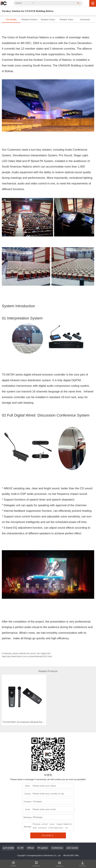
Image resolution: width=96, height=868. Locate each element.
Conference (57, 836)
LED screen (72, 836)
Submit (48, 824)
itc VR (20, 836)
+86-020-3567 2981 (71, 844)
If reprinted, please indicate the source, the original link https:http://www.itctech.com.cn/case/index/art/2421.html (27, 655)
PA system (43, 836)
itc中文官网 (8, 836)
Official (30, 836)
